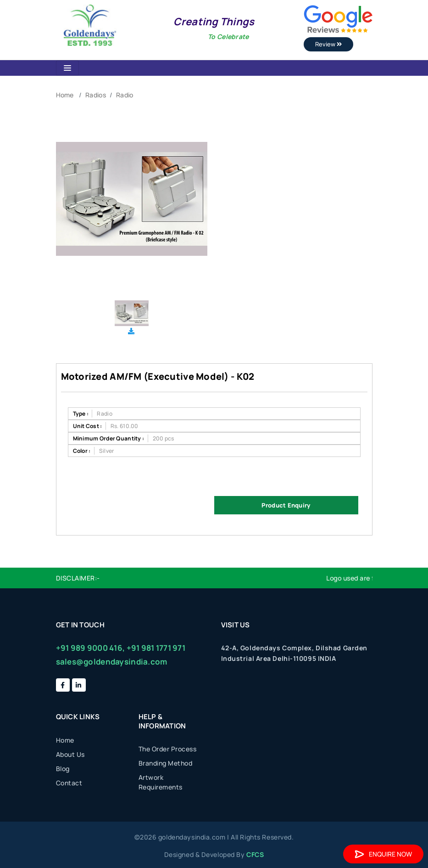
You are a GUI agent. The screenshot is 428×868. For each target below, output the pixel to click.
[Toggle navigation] (67, 68)
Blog (63, 769)
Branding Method (166, 763)
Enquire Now (383, 854)
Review (328, 44)
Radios (96, 95)
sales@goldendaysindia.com (112, 662)
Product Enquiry (286, 505)
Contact (69, 783)
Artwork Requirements (161, 782)
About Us (70, 754)
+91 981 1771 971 (156, 648)
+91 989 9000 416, (91, 648)
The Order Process (168, 749)
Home (65, 95)
